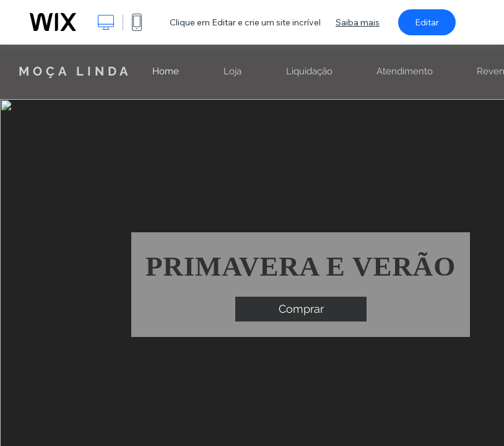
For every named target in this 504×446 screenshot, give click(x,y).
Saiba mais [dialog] (358, 22)
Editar (427, 22)
